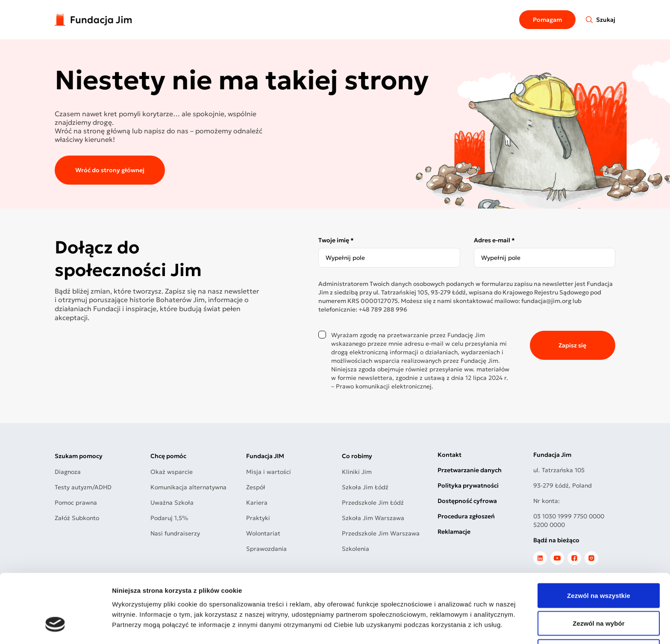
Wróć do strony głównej (110, 170)
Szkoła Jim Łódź (365, 487)
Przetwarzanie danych (470, 470)
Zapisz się (572, 345)
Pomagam (547, 20)
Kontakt (450, 455)
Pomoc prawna (76, 503)
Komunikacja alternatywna (188, 487)
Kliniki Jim (357, 472)
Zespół (256, 487)
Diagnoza (68, 472)
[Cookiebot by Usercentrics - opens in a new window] (55, 627)
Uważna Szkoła (172, 503)
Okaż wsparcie (172, 472)
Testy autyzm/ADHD (83, 487)
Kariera (257, 503)
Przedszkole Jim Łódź (373, 503)
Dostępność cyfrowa (467, 501)
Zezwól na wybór (599, 567)
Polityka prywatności (468, 485)
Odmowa (599, 595)
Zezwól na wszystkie (599, 539)
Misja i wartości (269, 472)
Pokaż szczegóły (456, 627)
